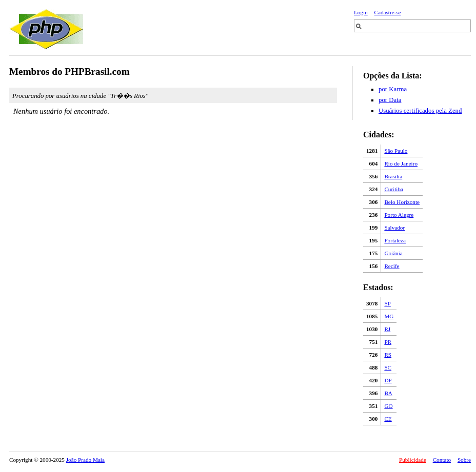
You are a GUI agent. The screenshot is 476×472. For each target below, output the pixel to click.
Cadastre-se (388, 12)
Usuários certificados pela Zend (420, 111)
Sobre (464, 460)
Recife (392, 266)
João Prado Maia (85, 460)
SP (387, 303)
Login (361, 12)
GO (388, 406)
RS (388, 355)
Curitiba (394, 189)
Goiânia (393, 253)
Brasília (393, 176)
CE (388, 419)
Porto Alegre (399, 215)
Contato (442, 460)
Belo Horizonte (402, 202)
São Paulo (396, 151)
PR (388, 342)
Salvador (394, 228)
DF (388, 380)
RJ (387, 329)
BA (388, 393)
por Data (390, 100)
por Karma (393, 89)
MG (389, 316)
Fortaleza (395, 240)
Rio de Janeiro (401, 163)
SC (388, 367)
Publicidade (413, 460)
